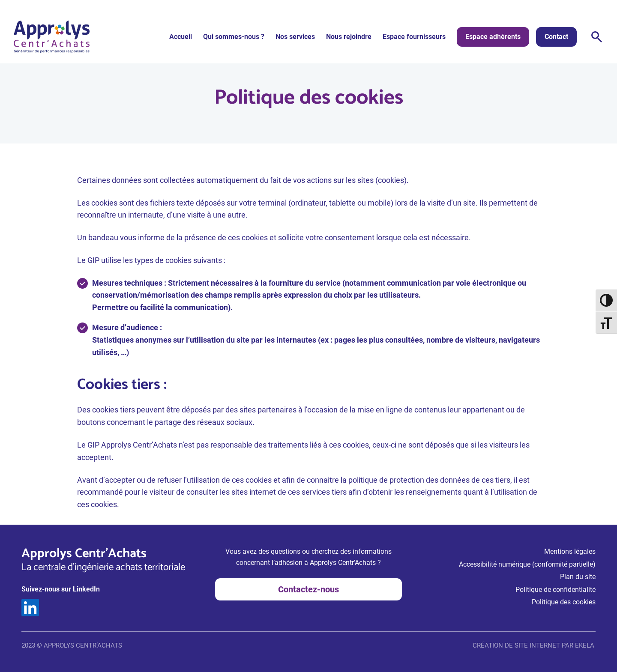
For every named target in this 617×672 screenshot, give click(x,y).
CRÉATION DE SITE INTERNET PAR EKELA (533, 645)
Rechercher (597, 37)
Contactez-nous (308, 589)
